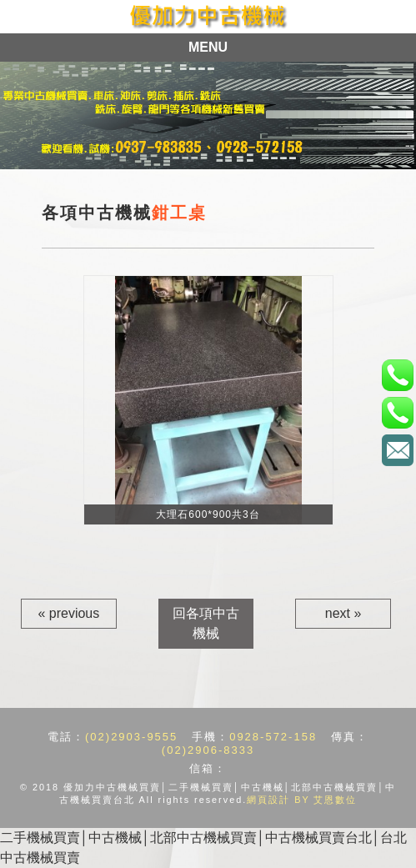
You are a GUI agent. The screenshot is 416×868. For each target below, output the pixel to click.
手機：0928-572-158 (397, 412)
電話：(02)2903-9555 (397, 375)
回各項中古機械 (206, 623)
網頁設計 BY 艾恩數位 (302, 800)
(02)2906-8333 (208, 750)
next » (343, 613)
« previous (68, 613)
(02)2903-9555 (131, 737)
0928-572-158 (273, 737)
